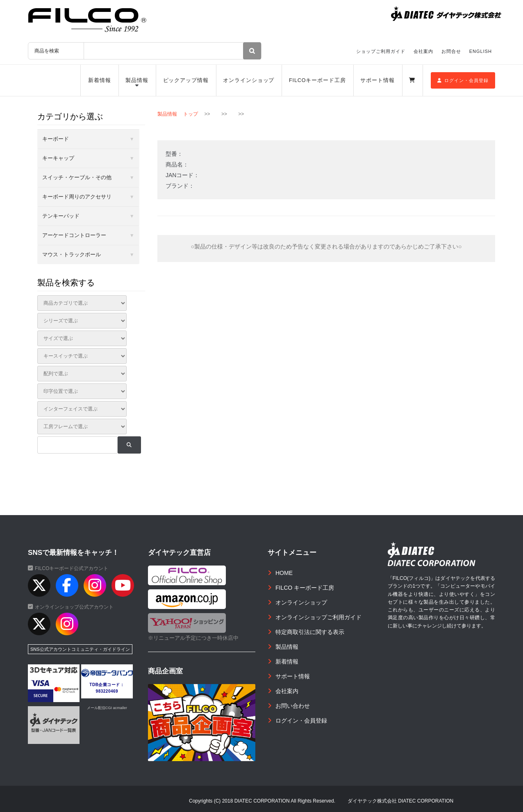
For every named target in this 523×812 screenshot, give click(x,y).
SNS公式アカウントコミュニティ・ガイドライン (80, 649)
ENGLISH (481, 51)
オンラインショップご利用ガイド (318, 617)
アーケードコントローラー (74, 235)
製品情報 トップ (178, 114)
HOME (284, 573)
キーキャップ (58, 158)
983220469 (107, 691)
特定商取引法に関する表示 (310, 632)
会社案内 (423, 51)
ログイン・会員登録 (463, 80)
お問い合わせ (293, 706)
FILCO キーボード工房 (305, 588)
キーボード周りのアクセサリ (77, 197)
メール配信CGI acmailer (107, 708)
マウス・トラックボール (72, 254)
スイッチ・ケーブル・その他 (77, 177)
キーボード (56, 139)
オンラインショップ (249, 80)
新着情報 (100, 80)
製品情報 (137, 80)
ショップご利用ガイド (381, 51)
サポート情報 (377, 80)
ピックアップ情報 (186, 80)
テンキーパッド (61, 216)
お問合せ (451, 51)
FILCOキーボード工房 (317, 80)
